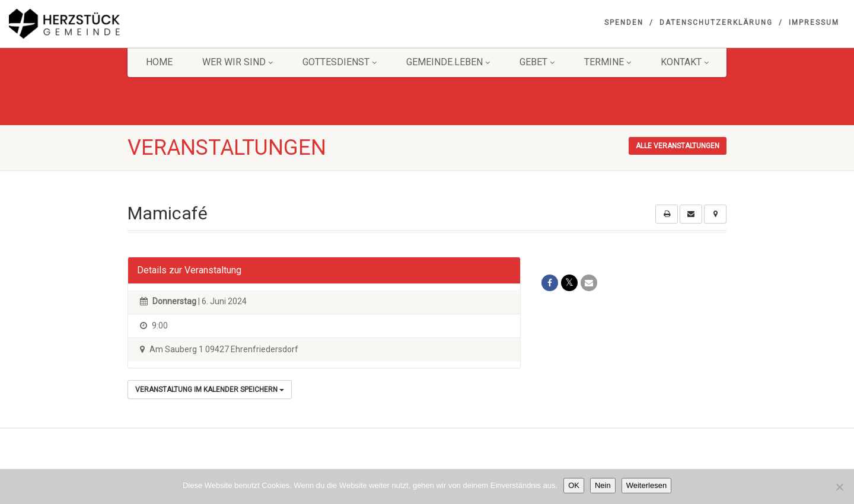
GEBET (537, 62)
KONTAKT (685, 62)
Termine (608, 62)
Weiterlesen (646, 485)
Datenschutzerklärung (716, 23)
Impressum (814, 23)
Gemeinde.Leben (448, 62)
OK (574, 485)
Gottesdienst (340, 62)
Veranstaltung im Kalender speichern (210, 390)
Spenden (624, 23)
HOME (159, 62)
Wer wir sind (238, 62)
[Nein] (839, 487)
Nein (603, 485)
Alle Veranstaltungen (678, 146)
